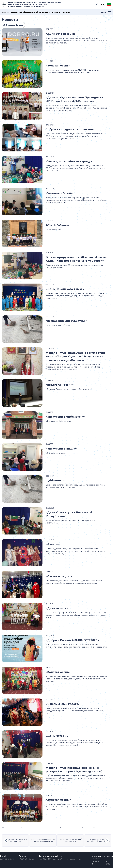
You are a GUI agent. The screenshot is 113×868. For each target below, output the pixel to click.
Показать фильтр (15, 25)
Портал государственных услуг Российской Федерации (43, 840)
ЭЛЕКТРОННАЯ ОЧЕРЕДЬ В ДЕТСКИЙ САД (15, 840)
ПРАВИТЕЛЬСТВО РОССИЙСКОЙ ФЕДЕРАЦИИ (98, 840)
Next (107, 840)
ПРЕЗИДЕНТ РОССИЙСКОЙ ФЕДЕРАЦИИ (70, 840)
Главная (5, 12)
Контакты (66, 12)
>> (94, 828)
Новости (56, 12)
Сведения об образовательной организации (30, 12)
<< (3, 828)
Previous (6, 840)
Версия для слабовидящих (103, 5)
